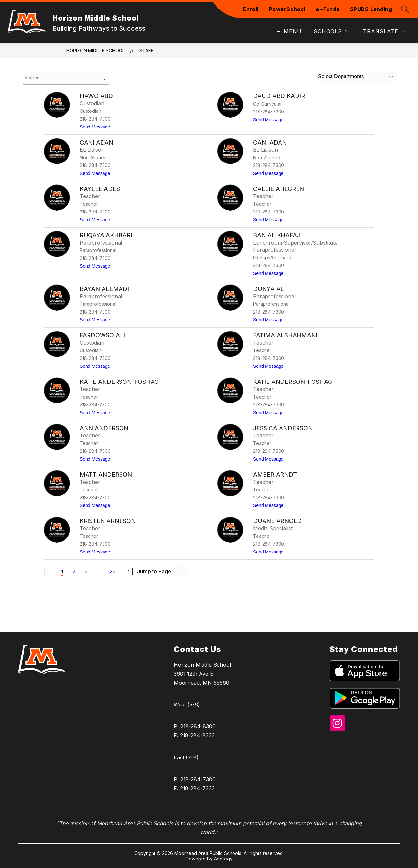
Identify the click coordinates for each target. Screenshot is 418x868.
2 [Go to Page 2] (74, 571)
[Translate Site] (385, 32)
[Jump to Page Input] (181, 571)
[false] (66, 78)
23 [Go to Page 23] (113, 571)
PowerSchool (287, 9)
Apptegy (223, 859)
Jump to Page (154, 571)
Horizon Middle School (96, 51)
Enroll (251, 9)
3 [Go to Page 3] (86, 571)
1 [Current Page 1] (62, 571)
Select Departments (341, 76)
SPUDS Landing (371, 9)
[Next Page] (129, 571)
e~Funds (328, 9)
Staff (146, 51)
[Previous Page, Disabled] (48, 571)
